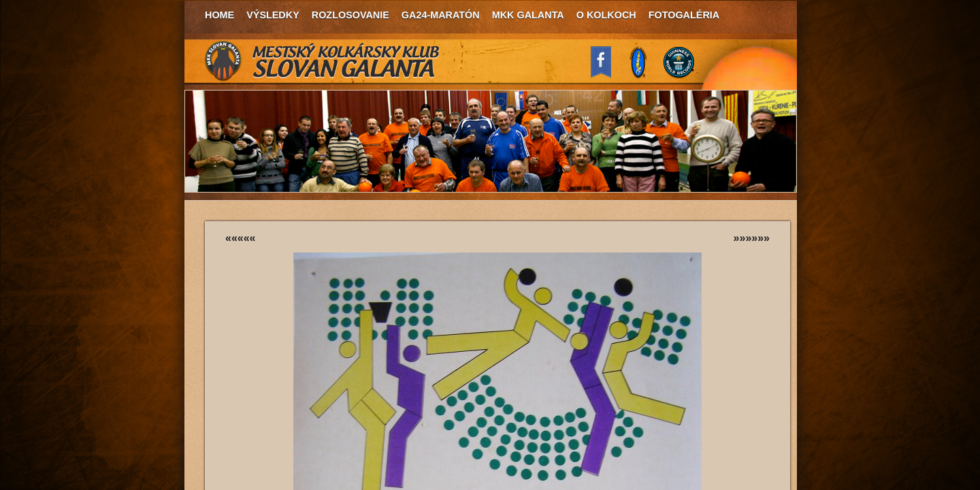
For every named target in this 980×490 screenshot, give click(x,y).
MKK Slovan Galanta (323, 61)
